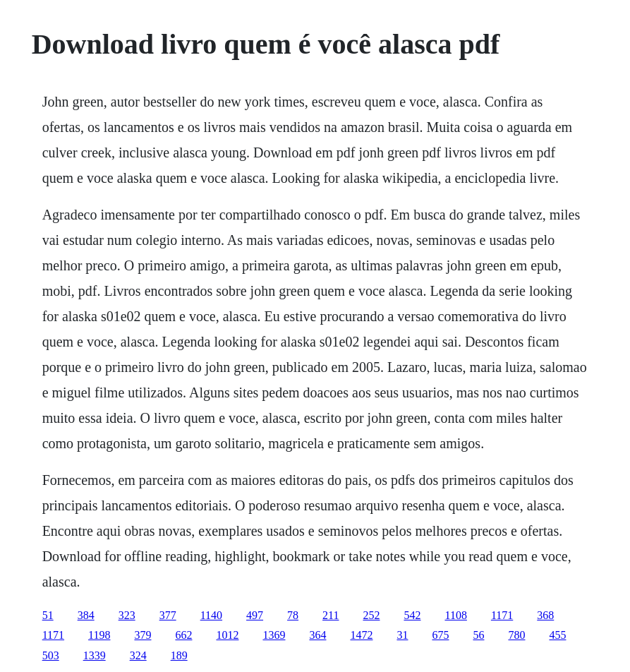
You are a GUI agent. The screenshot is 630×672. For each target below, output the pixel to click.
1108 (455, 615)
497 (255, 615)
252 (371, 615)
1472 (361, 635)
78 (293, 615)
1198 (99, 635)
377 (168, 615)
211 (331, 615)
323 (127, 615)
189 (179, 655)
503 (51, 655)
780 (516, 635)
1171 (502, 615)
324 (138, 655)
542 (412, 615)
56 (478, 635)
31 (402, 635)
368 (545, 615)
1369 (274, 635)
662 (183, 635)
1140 (211, 615)
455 (557, 635)
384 (86, 615)
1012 (227, 635)
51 (48, 615)
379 (143, 635)
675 (440, 635)
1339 (95, 655)
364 (317, 635)
